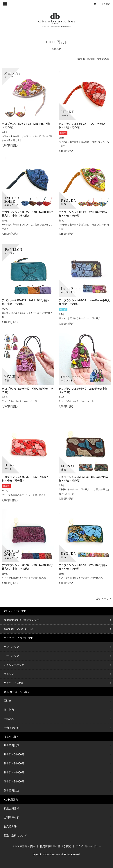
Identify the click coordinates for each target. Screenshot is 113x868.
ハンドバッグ (11, 647)
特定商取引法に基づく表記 (55, 846)
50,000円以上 (11, 791)
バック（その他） (14, 683)
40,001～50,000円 (14, 782)
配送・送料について (15, 835)
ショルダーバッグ (14, 665)
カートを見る (104, 4)
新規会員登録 (11, 808)
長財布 (8, 701)
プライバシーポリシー (88, 846)
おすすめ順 (103, 59)
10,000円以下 (11, 745)
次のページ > (104, 599)
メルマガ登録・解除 (23, 846)
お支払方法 (10, 826)
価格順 (91, 59)
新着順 (81, 59)
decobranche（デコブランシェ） (23, 620)
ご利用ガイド (11, 817)
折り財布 (9, 710)
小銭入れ (9, 719)
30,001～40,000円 (14, 773)
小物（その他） (13, 728)
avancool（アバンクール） (19, 629)
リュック (9, 674)
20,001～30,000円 (14, 764)
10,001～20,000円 (14, 755)
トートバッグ (11, 656)
